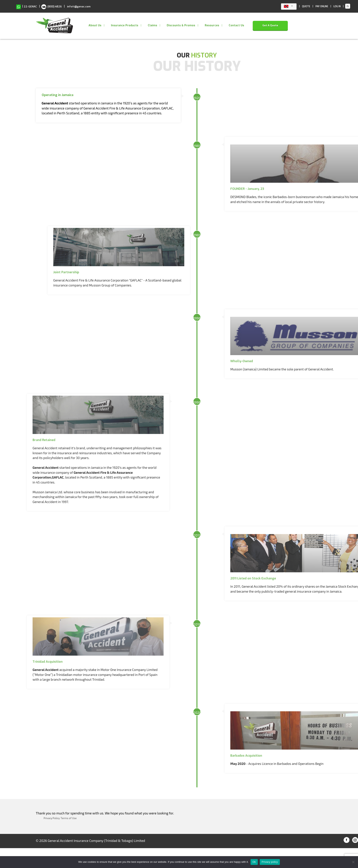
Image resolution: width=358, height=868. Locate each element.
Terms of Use (69, 818)
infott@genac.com (79, 7)
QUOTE (306, 6)
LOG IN (337, 6)
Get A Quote (270, 25)
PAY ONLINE (322, 6)
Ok (254, 862)
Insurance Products (125, 25)
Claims (152, 25)
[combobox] (289, 7)
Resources (212, 25)
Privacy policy (270, 862)
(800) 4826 (51, 7)
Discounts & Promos (181, 25)
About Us (95, 25)
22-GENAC (30, 7)
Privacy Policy (52, 818)
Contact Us (236, 25)
